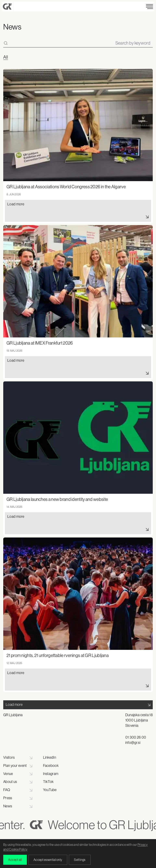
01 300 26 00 (136, 737)
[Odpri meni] (149, 7)
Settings (80, 860)
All (6, 57)
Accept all (15, 860)
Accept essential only (48, 860)
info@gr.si (133, 743)
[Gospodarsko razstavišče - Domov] (8, 7)
